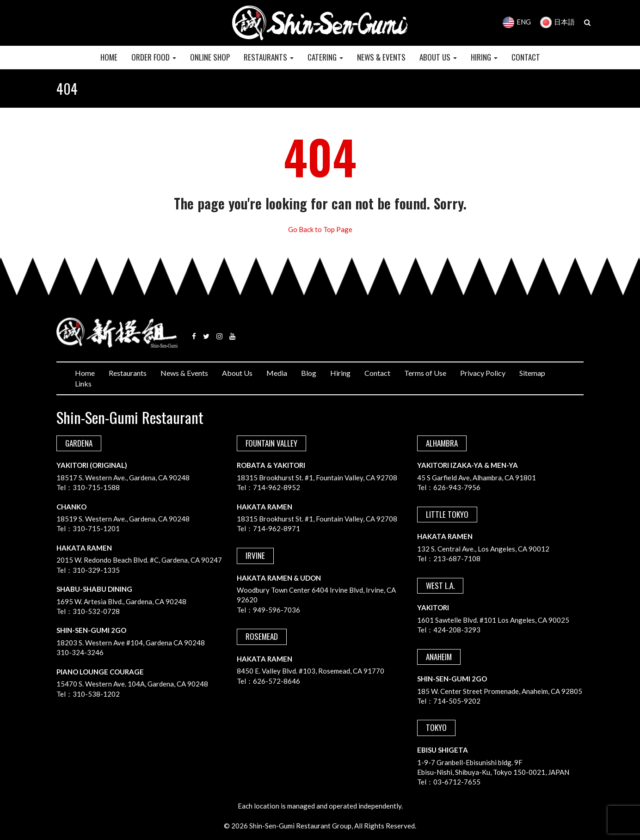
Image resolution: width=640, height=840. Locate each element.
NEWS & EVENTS (381, 57)
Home (85, 373)
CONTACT (526, 57)
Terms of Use (425, 373)
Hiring (340, 373)
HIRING (484, 57)
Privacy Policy (483, 373)
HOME (109, 57)
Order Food (154, 57)
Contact (377, 373)
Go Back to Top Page (320, 229)
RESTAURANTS (269, 57)
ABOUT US (438, 57)
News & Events (184, 373)
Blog (309, 373)
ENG (517, 22)
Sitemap (532, 373)
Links (83, 383)
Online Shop (210, 57)
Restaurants (128, 373)
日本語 (557, 22)
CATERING (325, 57)
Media (277, 373)
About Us (237, 373)
